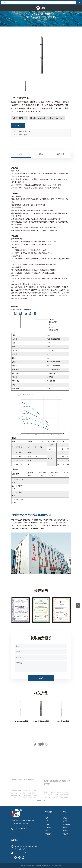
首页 (28, 17)
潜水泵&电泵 (67, 824)
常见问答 (48, 828)
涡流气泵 (65, 831)
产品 (33, 17)
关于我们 (48, 824)
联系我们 (18, 125)
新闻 (47, 831)
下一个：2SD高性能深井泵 (21, 135)
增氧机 (65, 828)
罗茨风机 (65, 834)
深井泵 (38, 17)
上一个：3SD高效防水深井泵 (22, 131)
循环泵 (65, 821)
